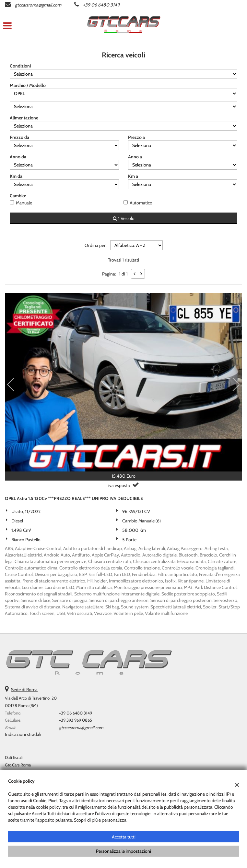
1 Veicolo (124, 218)
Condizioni (20, 66)
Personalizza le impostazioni (123, 851)
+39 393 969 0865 (76, 720)
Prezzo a (136, 137)
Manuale (24, 203)
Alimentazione (24, 118)
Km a (133, 176)
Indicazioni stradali (23, 734)
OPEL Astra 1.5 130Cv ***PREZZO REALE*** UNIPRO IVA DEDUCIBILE (74, 498)
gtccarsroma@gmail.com (38, 5)
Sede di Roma (24, 690)
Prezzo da (19, 137)
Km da (16, 176)
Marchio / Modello (28, 85)
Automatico (141, 203)
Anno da (18, 157)
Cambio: (18, 196)
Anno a (135, 157)
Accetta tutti (124, 837)
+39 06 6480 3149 (101, 5)
